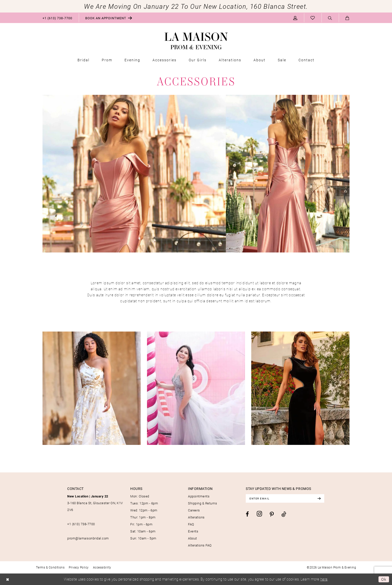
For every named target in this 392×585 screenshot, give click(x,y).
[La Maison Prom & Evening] (196, 41)
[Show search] (330, 18)
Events (193, 531)
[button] (295, 18)
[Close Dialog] (8, 579)
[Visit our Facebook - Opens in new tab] (247, 514)
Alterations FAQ (200, 545)
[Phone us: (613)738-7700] (57, 18)
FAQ (191, 524)
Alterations (196, 517)
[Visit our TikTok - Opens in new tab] (284, 514)
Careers (194, 510)
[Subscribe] (319, 498)
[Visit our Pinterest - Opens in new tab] (272, 514)
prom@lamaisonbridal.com (88, 538)
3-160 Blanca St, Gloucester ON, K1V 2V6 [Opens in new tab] (95, 503)
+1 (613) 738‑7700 (81, 524)
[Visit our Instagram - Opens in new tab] (259, 514)
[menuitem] (57, 18)
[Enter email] (285, 498)
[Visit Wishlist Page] (313, 18)
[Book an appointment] (109, 18)
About (192, 538)
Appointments (199, 496)
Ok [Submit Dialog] (384, 579)
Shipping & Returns (202, 503)
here (324, 579)
